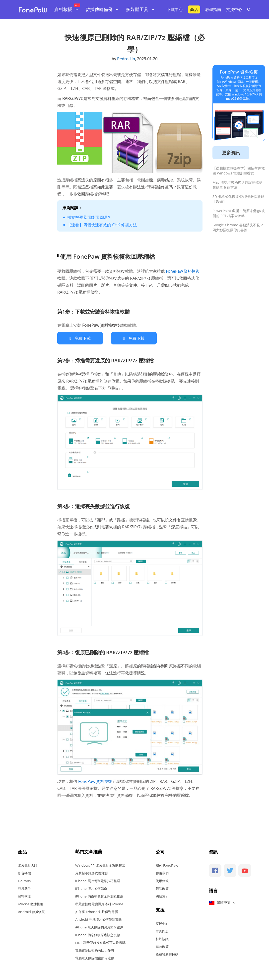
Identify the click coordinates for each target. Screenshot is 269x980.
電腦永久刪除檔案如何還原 (95, 958)
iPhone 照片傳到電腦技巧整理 (98, 881)
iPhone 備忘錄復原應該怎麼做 (98, 935)
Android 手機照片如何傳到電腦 (98, 919)
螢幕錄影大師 (28, 865)
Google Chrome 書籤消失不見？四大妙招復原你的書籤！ (238, 227)
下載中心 (175, 9)
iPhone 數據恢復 (31, 904)
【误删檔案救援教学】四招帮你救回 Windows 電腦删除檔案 (239, 171)
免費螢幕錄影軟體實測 (91, 873)
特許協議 (162, 939)
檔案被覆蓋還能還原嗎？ (89, 217)
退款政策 (162, 946)
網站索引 (162, 896)
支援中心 (234, 9)
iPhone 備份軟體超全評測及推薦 (99, 896)
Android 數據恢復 (31, 911)
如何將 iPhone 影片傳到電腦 (97, 911)
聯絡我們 (162, 873)
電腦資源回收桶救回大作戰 (95, 950)
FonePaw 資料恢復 (182, 271)
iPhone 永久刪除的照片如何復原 (99, 927)
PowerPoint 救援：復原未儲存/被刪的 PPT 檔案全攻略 (239, 213)
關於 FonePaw (167, 865)
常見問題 (162, 931)
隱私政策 (162, 888)
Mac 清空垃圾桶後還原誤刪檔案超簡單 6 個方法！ (237, 185)
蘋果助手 (24, 888)
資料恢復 (24, 896)
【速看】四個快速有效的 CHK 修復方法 (102, 225)
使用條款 (162, 881)
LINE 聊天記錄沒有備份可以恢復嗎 (100, 942)
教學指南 (213, 9)
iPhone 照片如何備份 (91, 888)
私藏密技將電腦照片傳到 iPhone (99, 904)
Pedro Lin (126, 59)
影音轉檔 (24, 873)
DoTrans (24, 881)
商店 (194, 9)
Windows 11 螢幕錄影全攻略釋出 (100, 865)
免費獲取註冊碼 (167, 954)
